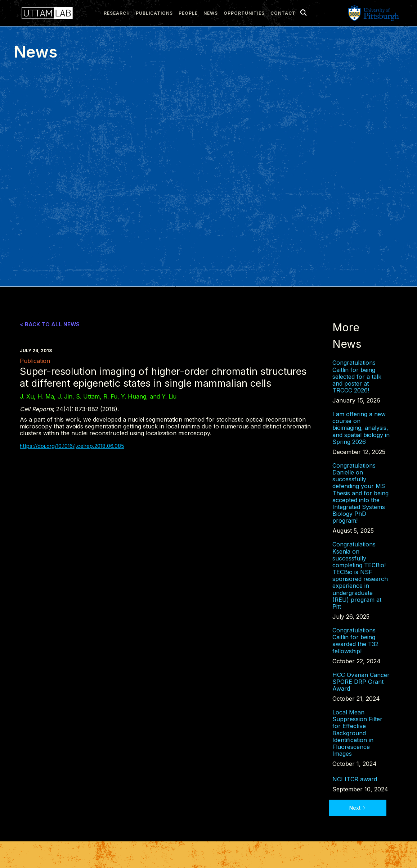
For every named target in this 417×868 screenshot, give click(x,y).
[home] (45, 13)
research (117, 13)
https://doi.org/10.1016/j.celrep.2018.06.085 (72, 446)
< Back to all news (50, 324)
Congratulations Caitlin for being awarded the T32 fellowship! (355, 641)
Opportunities (244, 13)
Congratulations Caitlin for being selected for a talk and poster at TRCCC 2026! (357, 377)
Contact (283, 13)
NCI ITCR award (355, 779)
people (188, 13)
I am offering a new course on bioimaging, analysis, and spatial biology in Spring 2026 (361, 428)
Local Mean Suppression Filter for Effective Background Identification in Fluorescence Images (357, 733)
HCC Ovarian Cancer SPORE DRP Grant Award (361, 682)
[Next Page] (358, 808)
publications (154, 13)
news (211, 13)
